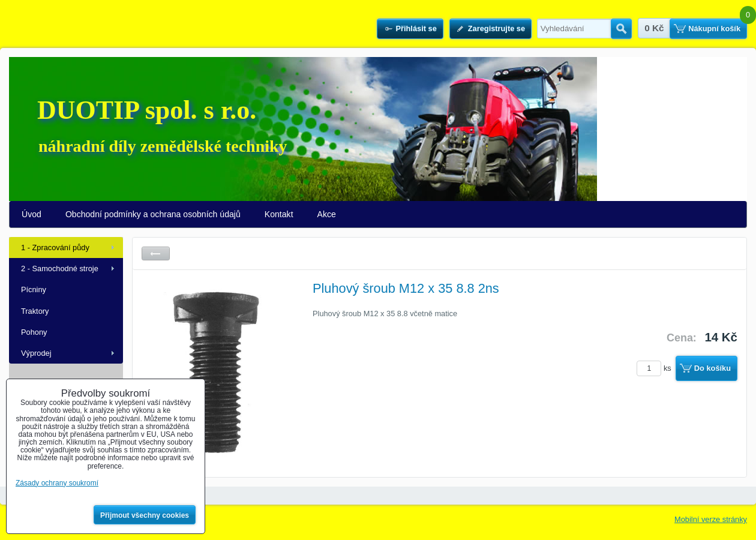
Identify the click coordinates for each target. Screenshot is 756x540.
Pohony (34, 332)
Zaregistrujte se (496, 28)
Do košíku (712, 368)
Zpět (156, 253)
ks (656, 368)
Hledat (621, 29)
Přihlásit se (416, 28)
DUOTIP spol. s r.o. (147, 110)
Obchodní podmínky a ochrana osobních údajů (153, 214)
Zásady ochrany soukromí (57, 483)
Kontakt (279, 214)
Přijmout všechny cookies (145, 515)
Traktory (35, 311)
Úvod (31, 214)
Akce (327, 214)
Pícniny (34, 289)
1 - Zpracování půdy (55, 247)
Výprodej (36, 353)
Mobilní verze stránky (711, 519)
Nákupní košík (714, 28)
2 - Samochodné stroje (60, 268)
